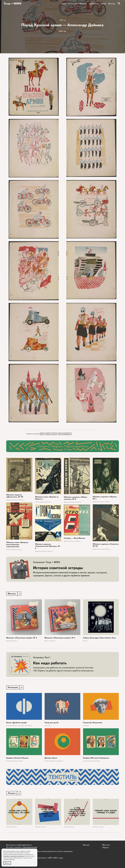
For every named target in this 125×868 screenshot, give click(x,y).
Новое (64, 4)
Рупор (103, 4)
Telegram (106, 847)
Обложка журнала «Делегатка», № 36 (15, 496)
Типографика (29, 726)
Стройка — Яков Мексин (74, 538)
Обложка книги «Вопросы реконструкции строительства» (17, 545)
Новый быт (14, 641)
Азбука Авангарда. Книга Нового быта (99, 638)
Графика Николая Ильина (17, 759)
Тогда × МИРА (13, 4)
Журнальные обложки (12, 500)
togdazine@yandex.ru (24, 845)
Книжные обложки (46, 502)
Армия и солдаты (51, 434)
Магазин (112, 4)
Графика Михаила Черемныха (96, 759)
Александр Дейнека (65, 434)
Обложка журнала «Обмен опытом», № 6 (75, 498)
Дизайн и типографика (19, 726)
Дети (42, 434)
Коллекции (73, 4)
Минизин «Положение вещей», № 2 (22, 638)
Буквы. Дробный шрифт (16, 723)
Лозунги (15, 828)
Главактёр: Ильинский (93, 723)
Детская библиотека (69, 541)
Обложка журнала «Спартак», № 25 (106, 545)
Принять (7, 863)
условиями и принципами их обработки (14, 856)
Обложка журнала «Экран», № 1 (105, 498)
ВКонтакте (106, 845)
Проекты (83, 4)
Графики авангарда (18, 762)
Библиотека (94, 4)
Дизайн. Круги (51, 759)
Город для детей (52, 723)
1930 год (63, 20)
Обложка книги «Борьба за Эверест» (47, 498)
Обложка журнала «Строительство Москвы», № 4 (48, 546)
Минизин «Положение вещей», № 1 (60, 638)
